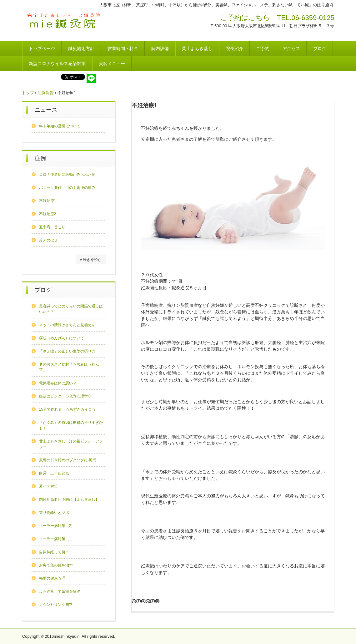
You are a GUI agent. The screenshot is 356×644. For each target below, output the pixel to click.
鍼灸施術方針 (81, 48)
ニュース (46, 110)
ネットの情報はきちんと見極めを (67, 325)
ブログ (320, 48)
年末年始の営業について (60, 126)
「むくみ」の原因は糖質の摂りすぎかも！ (71, 425)
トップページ (42, 48)
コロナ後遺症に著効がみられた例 (67, 175)
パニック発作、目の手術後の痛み (67, 188)
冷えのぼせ (48, 240)
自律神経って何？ (54, 552)
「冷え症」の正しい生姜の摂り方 (67, 351)
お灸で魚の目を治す (56, 565)
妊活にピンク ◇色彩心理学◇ (65, 396)
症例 (40, 158)
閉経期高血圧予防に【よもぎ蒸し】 (69, 499)
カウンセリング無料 (56, 605)
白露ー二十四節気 (54, 473)
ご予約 (263, 48)
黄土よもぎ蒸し (197, 48)
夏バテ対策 (48, 486)
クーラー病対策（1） (57, 539)
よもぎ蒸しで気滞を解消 (60, 591)
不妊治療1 (48, 201)
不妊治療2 (48, 214)
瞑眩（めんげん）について (62, 338)
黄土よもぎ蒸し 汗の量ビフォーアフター (71, 444)
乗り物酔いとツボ (54, 513)
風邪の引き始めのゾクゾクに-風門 (68, 460)
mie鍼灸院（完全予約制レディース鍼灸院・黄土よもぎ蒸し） (65, 22)
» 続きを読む (91, 260)
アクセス (291, 48)
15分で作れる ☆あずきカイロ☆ (67, 409)
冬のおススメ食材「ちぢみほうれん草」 (69, 367)
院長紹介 (234, 48)
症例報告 (46, 93)
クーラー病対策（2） (57, 526)
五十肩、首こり (52, 227)
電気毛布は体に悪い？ (58, 383)
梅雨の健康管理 (52, 578)
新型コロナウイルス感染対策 (57, 63)
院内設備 (160, 48)
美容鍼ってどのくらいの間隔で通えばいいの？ (71, 309)
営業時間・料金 (123, 48)
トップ (28, 93)
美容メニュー (112, 63)
